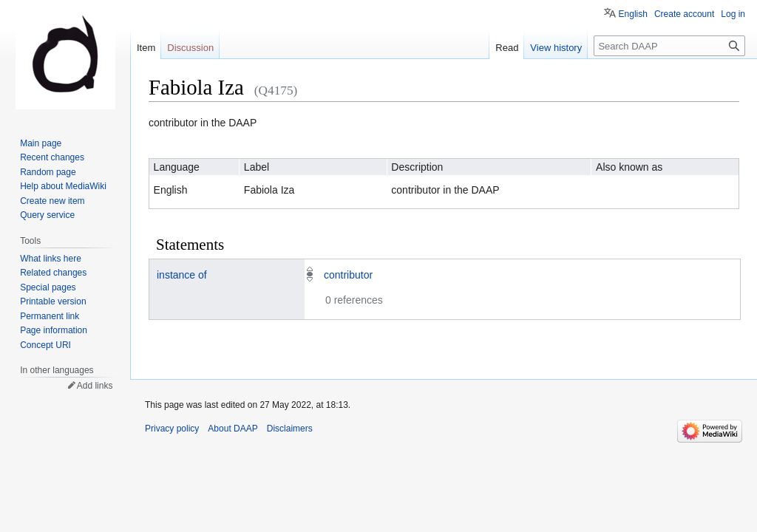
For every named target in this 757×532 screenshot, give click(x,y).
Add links (95, 386)
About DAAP (232, 429)
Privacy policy (172, 429)
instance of (182, 275)
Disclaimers (290, 429)
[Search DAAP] (669, 46)
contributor (348, 275)
